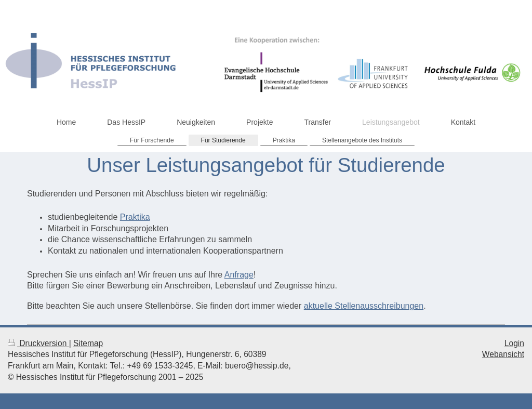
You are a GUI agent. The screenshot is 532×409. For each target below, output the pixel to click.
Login (514, 343)
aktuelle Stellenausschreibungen (364, 306)
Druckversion (38, 343)
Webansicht (503, 354)
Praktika (135, 217)
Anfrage (239, 275)
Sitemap (88, 343)
